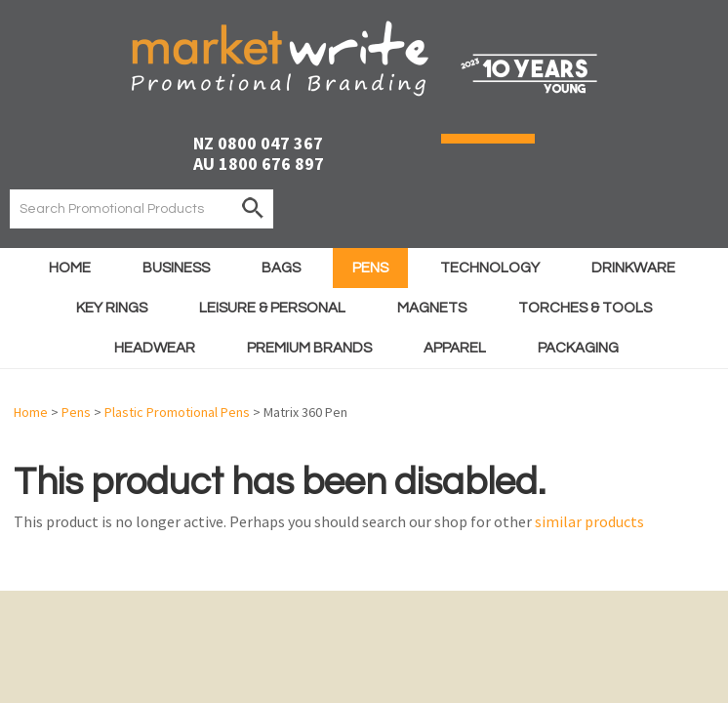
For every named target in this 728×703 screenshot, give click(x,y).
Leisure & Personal (272, 308)
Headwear (155, 348)
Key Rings (112, 308)
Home (70, 268)
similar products (589, 521)
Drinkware (633, 268)
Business (176, 268)
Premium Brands (309, 348)
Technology (490, 268)
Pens (370, 268)
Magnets (432, 308)
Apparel (455, 348)
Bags (281, 268)
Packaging (578, 348)
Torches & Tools (585, 308)
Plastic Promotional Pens (177, 412)
